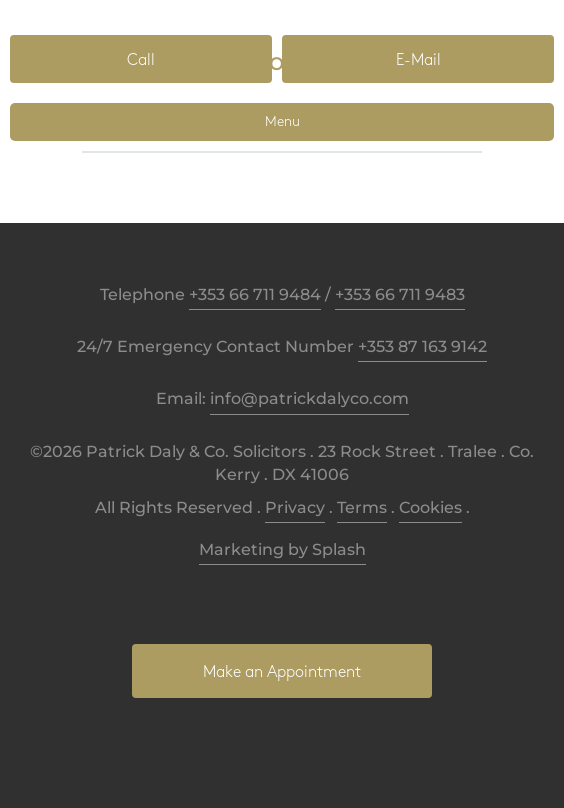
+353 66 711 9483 (400, 294)
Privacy (295, 507)
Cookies (430, 507)
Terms (362, 507)
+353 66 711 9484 (255, 294)
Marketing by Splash (282, 549)
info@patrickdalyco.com (309, 398)
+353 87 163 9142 (422, 346)
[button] (141, 59)
